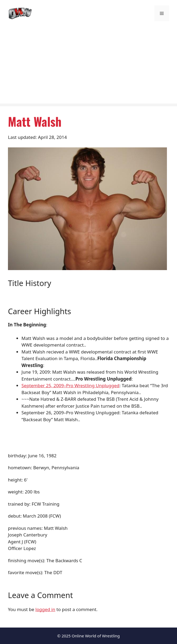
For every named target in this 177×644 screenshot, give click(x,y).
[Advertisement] (88, 66)
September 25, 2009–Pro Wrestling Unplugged (70, 385)
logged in (45, 609)
